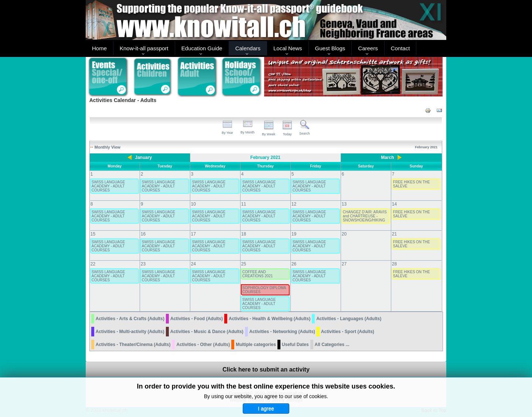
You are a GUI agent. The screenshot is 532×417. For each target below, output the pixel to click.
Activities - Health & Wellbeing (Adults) (270, 319)
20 (344, 234)
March (387, 157)
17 (193, 234)
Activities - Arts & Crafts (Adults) (130, 319)
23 (143, 264)
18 (244, 234)
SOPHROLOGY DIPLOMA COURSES (264, 290)
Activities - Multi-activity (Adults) (130, 332)
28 (394, 264)
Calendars (248, 48)
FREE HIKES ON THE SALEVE (412, 184)
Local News (288, 48)
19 (294, 234)
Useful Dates (295, 345)
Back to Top (434, 410)
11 (244, 204)
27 (344, 264)
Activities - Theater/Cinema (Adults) (133, 345)
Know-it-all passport (144, 48)
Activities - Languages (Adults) (349, 319)
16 (143, 234)
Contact (400, 48)
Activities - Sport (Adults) (348, 332)
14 (394, 204)
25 (244, 264)
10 (193, 204)
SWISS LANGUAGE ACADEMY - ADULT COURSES (108, 186)
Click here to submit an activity (266, 369)
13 (344, 204)
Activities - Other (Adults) (203, 345)
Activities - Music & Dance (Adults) (207, 332)
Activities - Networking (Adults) (282, 332)
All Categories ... (332, 345)
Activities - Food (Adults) (197, 319)
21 (394, 234)
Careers (368, 48)
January (143, 157)
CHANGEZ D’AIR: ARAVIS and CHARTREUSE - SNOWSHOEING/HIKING (365, 216)
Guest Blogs (330, 48)
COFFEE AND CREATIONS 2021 (258, 274)
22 (93, 264)
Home (99, 48)
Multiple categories (256, 345)
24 (193, 264)
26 (294, 264)
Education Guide (202, 48)
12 (294, 204)
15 (93, 234)
